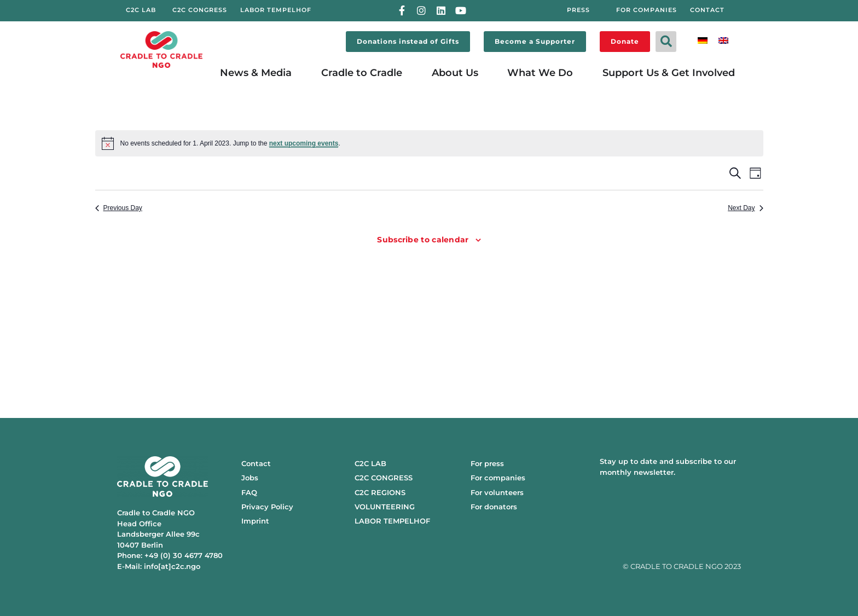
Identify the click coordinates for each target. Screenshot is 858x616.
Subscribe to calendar (423, 240)
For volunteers (497, 492)
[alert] (429, 143)
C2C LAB (370, 463)
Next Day (745, 208)
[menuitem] (703, 40)
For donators (494, 507)
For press (487, 463)
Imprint (255, 521)
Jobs (250, 478)
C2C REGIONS (380, 492)
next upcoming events (304, 143)
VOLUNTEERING (385, 507)
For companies (498, 478)
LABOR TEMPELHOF (392, 521)
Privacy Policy (267, 507)
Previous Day (119, 208)
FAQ (249, 492)
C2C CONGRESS (384, 478)
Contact (256, 463)
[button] (666, 42)
